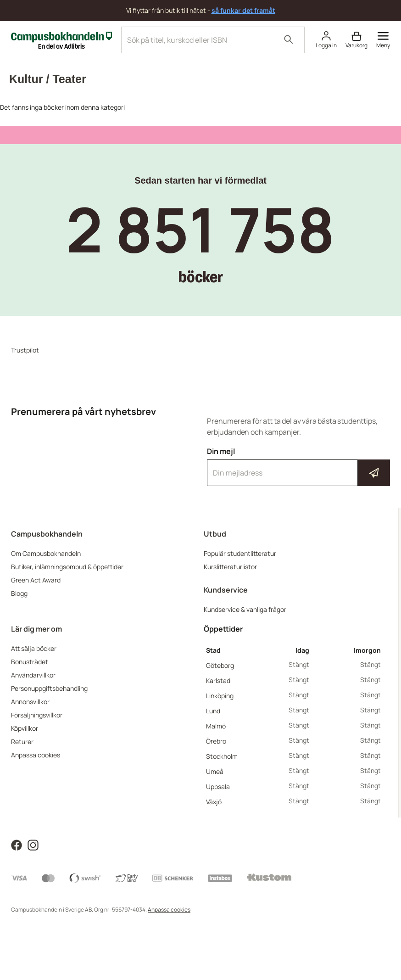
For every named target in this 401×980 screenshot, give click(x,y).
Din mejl (298, 466)
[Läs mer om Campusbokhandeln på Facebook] (17, 844)
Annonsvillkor (30, 702)
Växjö (214, 802)
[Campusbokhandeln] (61, 39)
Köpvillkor (25, 728)
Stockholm (222, 756)
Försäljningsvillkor (37, 715)
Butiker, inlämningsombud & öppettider (67, 567)
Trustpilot (25, 350)
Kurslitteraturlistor (230, 567)
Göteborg (220, 665)
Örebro (216, 741)
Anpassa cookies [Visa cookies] (169, 910)
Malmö (216, 726)
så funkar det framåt (243, 10)
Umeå (215, 771)
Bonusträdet (30, 662)
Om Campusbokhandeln (46, 553)
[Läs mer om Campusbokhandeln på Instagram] (33, 844)
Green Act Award (36, 580)
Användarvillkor (33, 675)
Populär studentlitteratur (240, 553)
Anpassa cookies (36, 755)
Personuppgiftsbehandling (49, 688)
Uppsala (218, 787)
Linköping (220, 696)
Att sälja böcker (34, 648)
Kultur (26, 79)
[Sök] (289, 40)
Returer (22, 742)
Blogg (19, 593)
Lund (213, 711)
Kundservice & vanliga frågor (245, 609)
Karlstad (218, 680)
